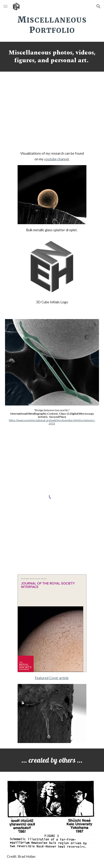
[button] (5, 6)
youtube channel (56, 159)
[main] (52, 24)
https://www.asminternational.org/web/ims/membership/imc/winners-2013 (52, 422)
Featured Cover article (52, 678)
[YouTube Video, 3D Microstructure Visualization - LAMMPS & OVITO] (52, 112)
